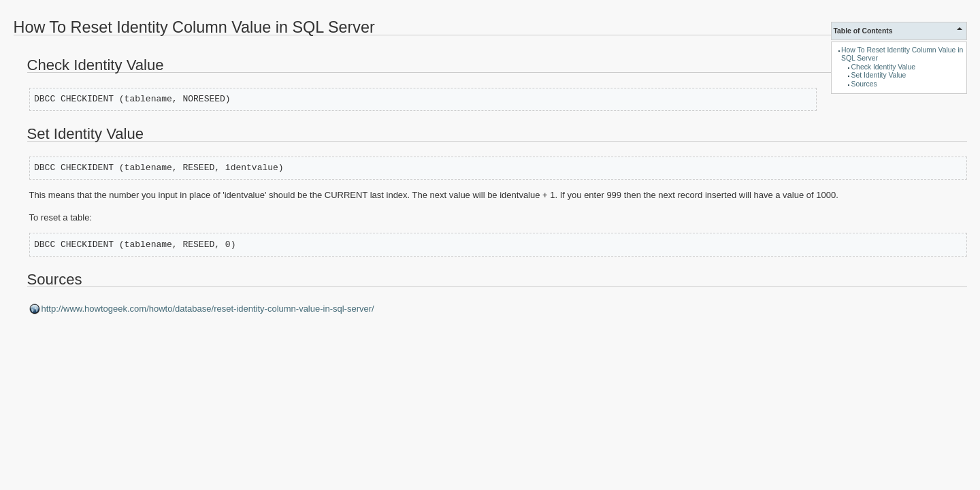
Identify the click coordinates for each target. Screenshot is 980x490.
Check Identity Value (884, 67)
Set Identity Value (879, 75)
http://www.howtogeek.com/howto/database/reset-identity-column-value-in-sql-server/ (208, 309)
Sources (864, 84)
